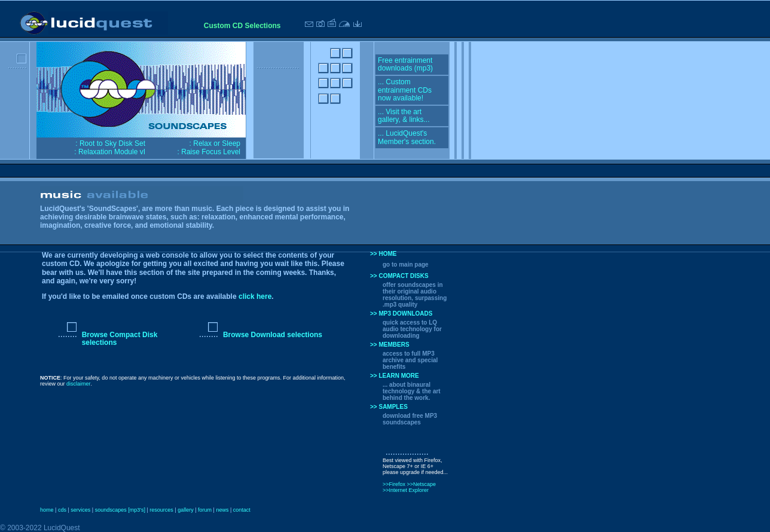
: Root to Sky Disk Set (110, 143)
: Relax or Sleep (215, 143)
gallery (186, 510)
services (80, 510)
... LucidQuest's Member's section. (407, 137)
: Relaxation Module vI (110, 152)
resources (161, 510)
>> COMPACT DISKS (399, 276)
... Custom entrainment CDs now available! (405, 90)
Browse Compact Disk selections (120, 339)
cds (62, 510)
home (47, 510)
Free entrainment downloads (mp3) (405, 64)
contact (242, 510)
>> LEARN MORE (395, 376)
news (222, 510)
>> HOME (383, 254)
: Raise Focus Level (209, 152)
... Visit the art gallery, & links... (404, 116)
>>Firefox (395, 484)
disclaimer (79, 384)
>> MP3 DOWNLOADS (401, 314)
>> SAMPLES (389, 407)
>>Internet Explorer (406, 490)
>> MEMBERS (390, 345)
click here (255, 296)
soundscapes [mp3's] (120, 510)
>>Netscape (422, 484)
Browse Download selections (273, 335)
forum (205, 510)
